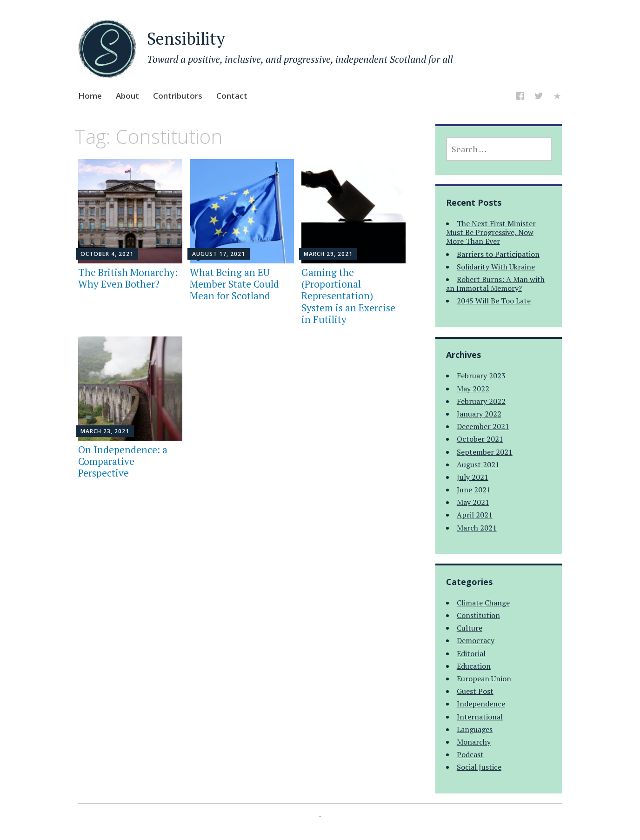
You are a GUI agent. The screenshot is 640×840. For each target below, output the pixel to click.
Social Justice (479, 767)
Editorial (471, 653)
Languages (475, 729)
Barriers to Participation (498, 254)
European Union (484, 679)
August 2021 (478, 464)
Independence (481, 704)
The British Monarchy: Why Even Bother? (128, 278)
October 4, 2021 (107, 254)
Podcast (470, 754)
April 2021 (475, 515)
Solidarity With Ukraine (496, 267)
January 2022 (479, 414)
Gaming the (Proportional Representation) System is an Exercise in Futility (348, 296)
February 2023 (481, 376)
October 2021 (480, 439)
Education (474, 666)
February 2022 (481, 401)
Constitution (478, 615)
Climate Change (483, 603)
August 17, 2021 (219, 254)
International (480, 717)
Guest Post (475, 691)
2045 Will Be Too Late (494, 301)
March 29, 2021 (328, 254)
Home (90, 96)
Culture (470, 628)
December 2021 (483, 426)
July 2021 (473, 477)
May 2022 (473, 389)
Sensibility (186, 38)
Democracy (476, 640)
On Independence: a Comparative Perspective (123, 461)
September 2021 (485, 452)
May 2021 (473, 502)
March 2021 (477, 528)
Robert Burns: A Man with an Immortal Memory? (495, 284)
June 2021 (474, 490)
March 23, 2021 (105, 431)
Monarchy (474, 742)
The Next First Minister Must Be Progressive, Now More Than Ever (491, 232)
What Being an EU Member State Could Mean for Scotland (234, 284)
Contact (232, 96)
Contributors (178, 96)
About (127, 96)
